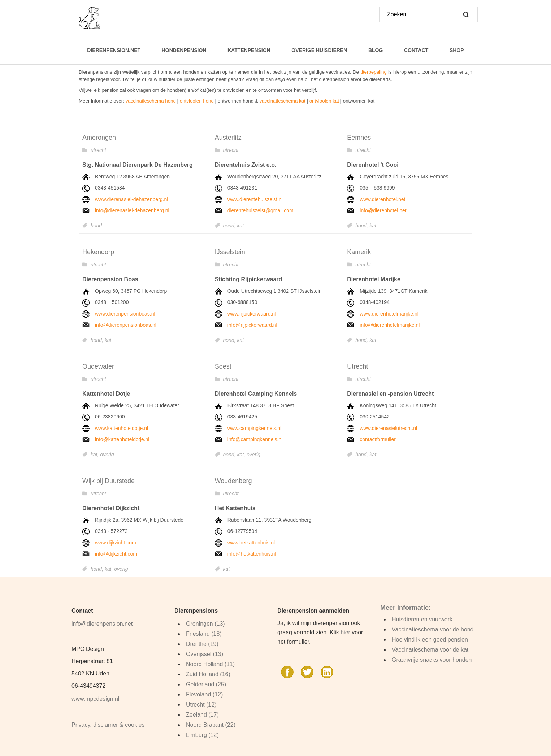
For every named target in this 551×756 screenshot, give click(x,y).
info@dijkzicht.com (116, 554)
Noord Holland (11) (210, 664)
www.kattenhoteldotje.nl (122, 428)
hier (345, 632)
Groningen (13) (205, 624)
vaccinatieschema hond (151, 101)
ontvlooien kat (324, 101)
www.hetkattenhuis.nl (251, 543)
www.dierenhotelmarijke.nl (389, 314)
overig (107, 455)
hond (96, 226)
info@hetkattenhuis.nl (252, 554)
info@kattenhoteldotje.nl (122, 439)
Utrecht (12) (201, 705)
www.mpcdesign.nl (96, 699)
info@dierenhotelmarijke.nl (390, 325)
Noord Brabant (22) (211, 725)
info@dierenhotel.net (383, 210)
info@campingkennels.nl (255, 439)
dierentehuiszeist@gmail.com (261, 210)
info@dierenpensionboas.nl (126, 325)
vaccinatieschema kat (282, 101)
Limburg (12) (202, 735)
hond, (230, 226)
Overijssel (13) (205, 654)
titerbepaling (374, 72)
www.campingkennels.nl (254, 428)
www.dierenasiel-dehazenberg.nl (131, 199)
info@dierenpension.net (102, 624)
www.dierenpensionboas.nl (125, 314)
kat (240, 226)
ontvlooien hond (197, 101)
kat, (95, 455)
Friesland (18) (204, 634)
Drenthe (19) (202, 644)
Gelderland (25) (206, 684)
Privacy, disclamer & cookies (108, 725)
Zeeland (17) (202, 715)
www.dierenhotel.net (382, 199)
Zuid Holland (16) (208, 674)
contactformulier (378, 439)
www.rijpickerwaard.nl (252, 314)
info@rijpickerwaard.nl (252, 325)
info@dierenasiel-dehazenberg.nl (132, 210)
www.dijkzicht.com (116, 543)
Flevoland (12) (204, 694)
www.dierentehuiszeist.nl (255, 199)
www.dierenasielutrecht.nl (388, 428)
